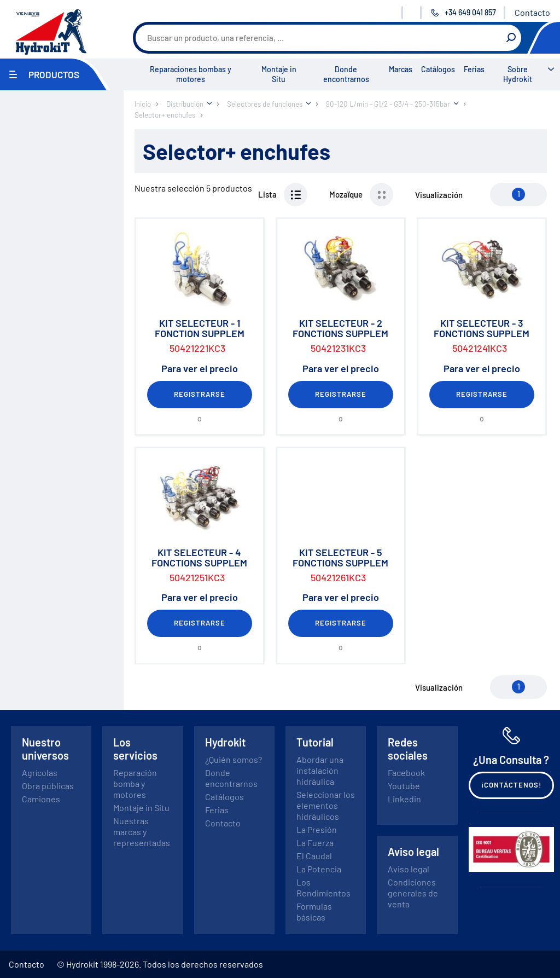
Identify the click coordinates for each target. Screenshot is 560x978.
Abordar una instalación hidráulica (320, 770)
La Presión (317, 829)
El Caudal (314, 856)
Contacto (532, 12)
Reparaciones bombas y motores (191, 74)
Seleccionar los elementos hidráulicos (326, 805)
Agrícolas (40, 772)
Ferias (474, 69)
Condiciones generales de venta (413, 893)
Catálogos (438, 69)
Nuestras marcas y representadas (142, 832)
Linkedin (404, 799)
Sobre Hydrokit (518, 74)
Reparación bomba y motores (135, 783)
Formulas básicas (314, 912)
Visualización (439, 195)
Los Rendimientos (323, 887)
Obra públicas (48, 786)
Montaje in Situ (279, 74)
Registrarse (200, 394)
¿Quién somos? (234, 759)
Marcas (401, 69)
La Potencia (319, 869)
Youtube (404, 786)
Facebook (406, 772)
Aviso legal (409, 869)
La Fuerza (315, 843)
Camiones (41, 799)
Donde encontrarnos (346, 74)
